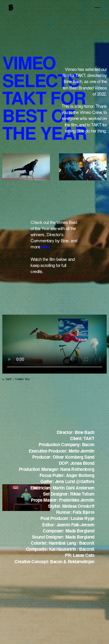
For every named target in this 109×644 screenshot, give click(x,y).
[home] (11, 9)
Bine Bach (73, 82)
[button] (99, 7)
